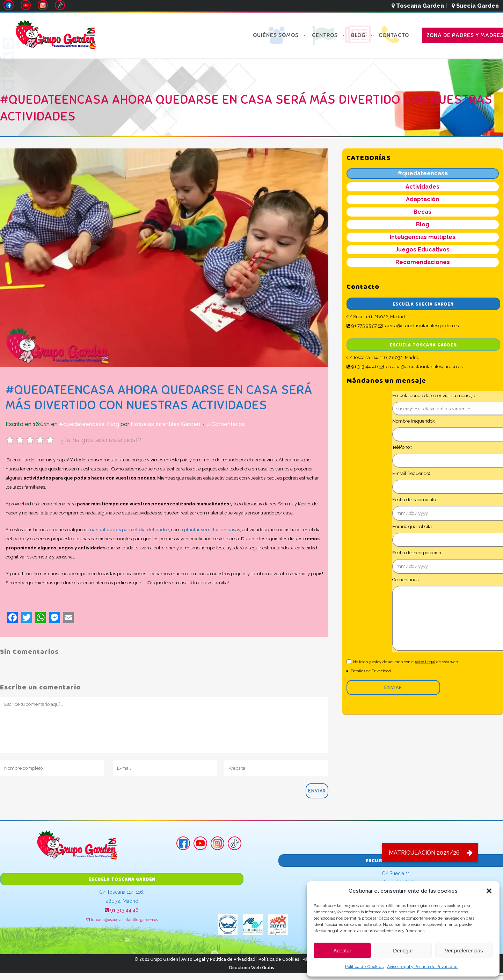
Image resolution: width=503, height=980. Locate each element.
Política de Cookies (364, 967)
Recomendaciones (423, 262)
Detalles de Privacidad (371, 671)
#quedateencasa (82, 424)
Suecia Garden (475, 6)
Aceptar (342, 950)
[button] (489, 891)
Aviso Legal (425, 662)
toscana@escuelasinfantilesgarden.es (421, 367)
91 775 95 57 (362, 326)
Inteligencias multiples (423, 237)
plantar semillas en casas (212, 530)
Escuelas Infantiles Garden (165, 424)
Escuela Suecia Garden (423, 304)
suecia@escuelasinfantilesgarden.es (418, 326)
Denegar (403, 950)
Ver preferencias (464, 950)
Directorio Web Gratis (252, 968)
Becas (422, 212)
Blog (113, 424)
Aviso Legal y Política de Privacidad (422, 967)
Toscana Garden (418, 6)
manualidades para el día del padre (129, 530)
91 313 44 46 (362, 367)
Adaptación (422, 199)
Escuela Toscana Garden (423, 345)
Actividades (422, 187)
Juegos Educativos (422, 250)
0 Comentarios (226, 424)
